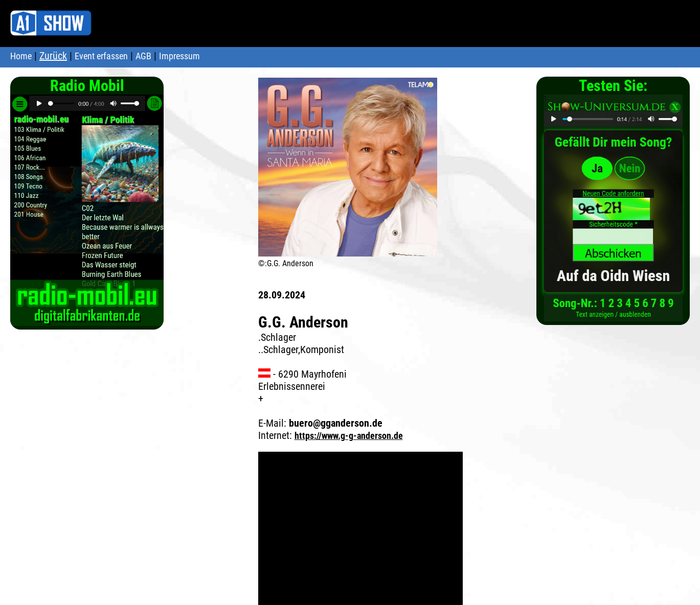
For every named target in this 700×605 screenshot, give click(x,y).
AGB (143, 56)
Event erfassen (101, 56)
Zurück (53, 56)
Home (21, 56)
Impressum (179, 56)
